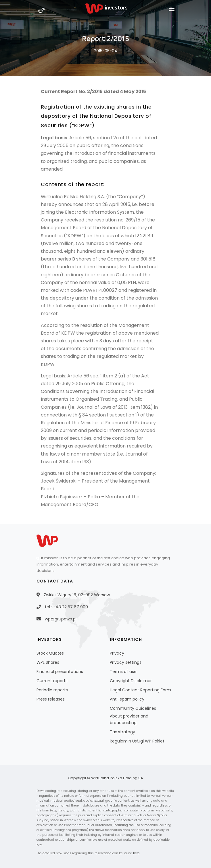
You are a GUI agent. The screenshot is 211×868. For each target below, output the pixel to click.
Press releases (51, 699)
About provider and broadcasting (129, 719)
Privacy (117, 653)
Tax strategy (122, 732)
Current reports (52, 681)
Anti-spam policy (127, 699)
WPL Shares (48, 662)
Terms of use (123, 672)
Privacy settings (126, 662)
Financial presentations (60, 672)
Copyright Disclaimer (131, 681)
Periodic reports (52, 690)
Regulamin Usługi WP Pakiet (137, 741)
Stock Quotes (50, 653)
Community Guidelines (133, 708)
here (136, 853)
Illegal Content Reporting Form (140, 690)
